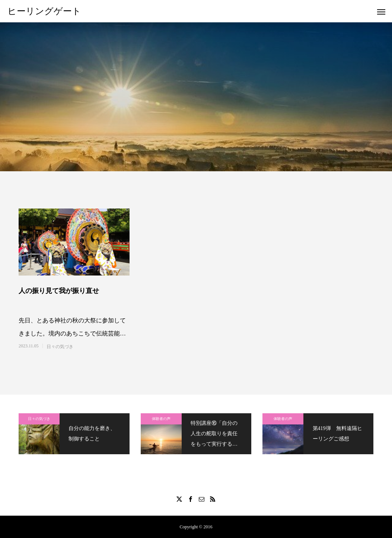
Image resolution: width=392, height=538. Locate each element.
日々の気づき (60, 347)
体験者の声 (161, 419)
